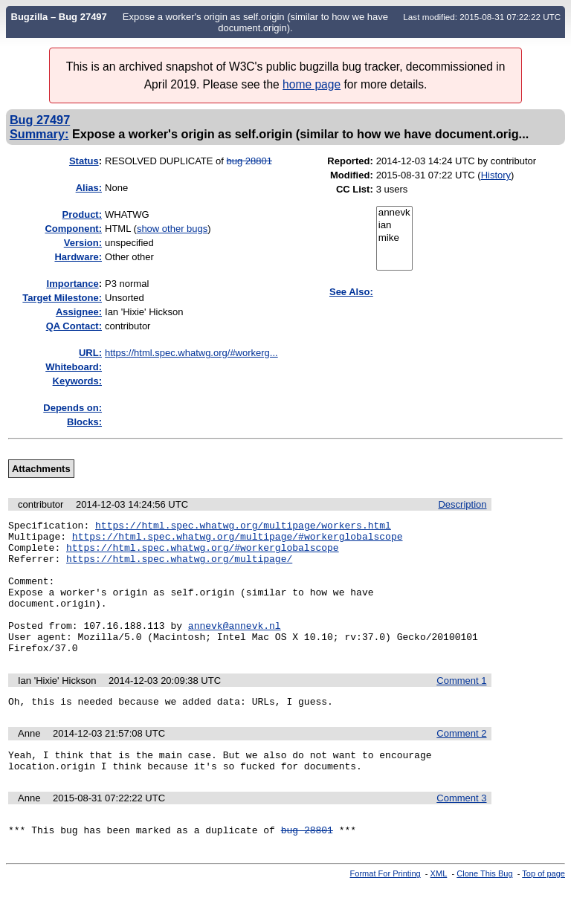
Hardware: (78, 257)
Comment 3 (461, 831)
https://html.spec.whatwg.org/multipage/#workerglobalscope (238, 540)
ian (394, 226)
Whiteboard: (74, 367)
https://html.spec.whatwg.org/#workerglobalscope (203, 554)
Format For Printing (385, 911)
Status (84, 161)
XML (439, 911)
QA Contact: (74, 326)
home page (312, 84)
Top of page (543, 911)
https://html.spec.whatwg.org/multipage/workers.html (243, 527)
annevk (394, 213)
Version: (83, 243)
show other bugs (172, 229)
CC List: (355, 189)
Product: (82, 214)
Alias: (89, 188)
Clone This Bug (484, 911)
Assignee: (79, 312)
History (496, 175)
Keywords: (77, 381)
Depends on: (72, 408)
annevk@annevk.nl (235, 647)
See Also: (351, 292)
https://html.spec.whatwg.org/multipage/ (179, 567)
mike (394, 238)
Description (462, 504)
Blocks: (84, 422)
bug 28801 (249, 161)
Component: (73, 229)
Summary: (39, 134)
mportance (73, 284)
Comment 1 (461, 707)
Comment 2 (461, 762)
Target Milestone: (62, 298)
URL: (90, 353)
